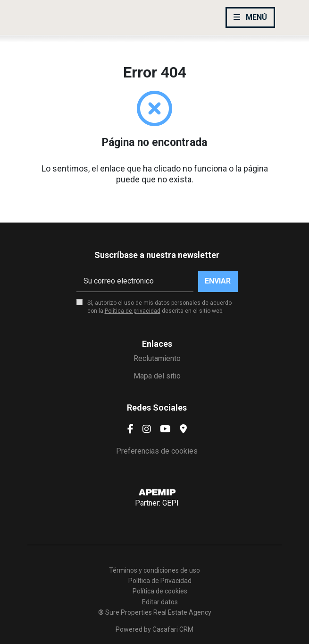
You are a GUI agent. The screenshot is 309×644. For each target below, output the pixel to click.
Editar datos (160, 602)
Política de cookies (160, 591)
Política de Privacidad (160, 581)
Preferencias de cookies (157, 451)
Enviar (218, 281)
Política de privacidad (133, 311)
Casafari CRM (173, 629)
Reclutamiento (157, 358)
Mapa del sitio (157, 376)
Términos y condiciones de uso (154, 570)
